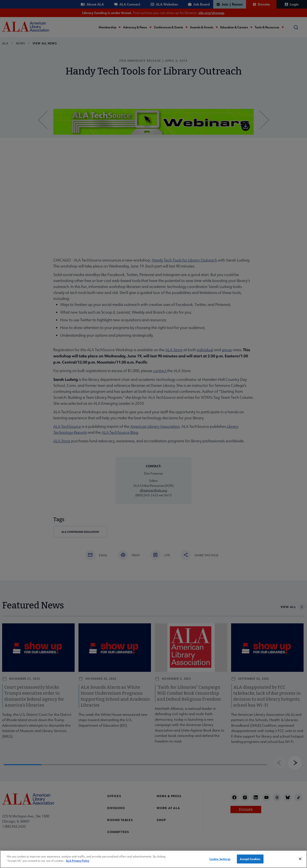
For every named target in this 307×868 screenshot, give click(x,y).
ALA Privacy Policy (78, 864)
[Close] (300, 862)
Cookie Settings (220, 862)
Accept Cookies (250, 862)
